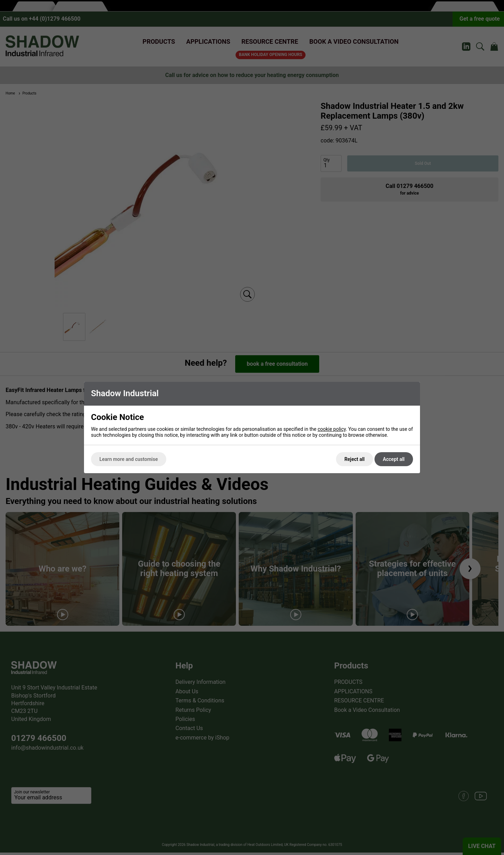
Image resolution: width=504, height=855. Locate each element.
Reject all (355, 459)
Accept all (394, 459)
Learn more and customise (129, 459)
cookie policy (332, 429)
